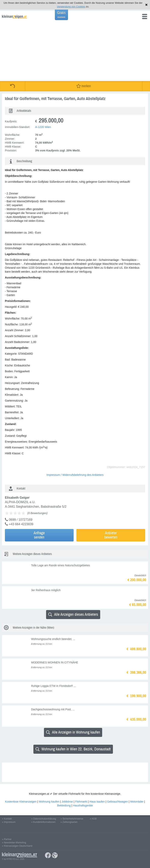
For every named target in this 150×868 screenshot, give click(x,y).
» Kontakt (7, 819)
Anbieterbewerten (111, 535)
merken (84, 86)
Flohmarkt (81, 802)
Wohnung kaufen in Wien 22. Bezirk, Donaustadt (73, 749)
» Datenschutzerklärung (44, 819)
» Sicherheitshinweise (72, 819)
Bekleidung (64, 805)
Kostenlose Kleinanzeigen (21, 802)
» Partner (7, 839)
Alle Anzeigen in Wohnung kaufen (73, 732)
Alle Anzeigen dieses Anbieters (73, 614)
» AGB (93, 819)
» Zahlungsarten (69, 822)
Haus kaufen (97, 802)
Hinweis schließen (146, 5)
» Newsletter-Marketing (14, 843)
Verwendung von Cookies (71, 7)
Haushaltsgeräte (83, 805)
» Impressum (9, 822)
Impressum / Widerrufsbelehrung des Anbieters (75, 475)
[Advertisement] (75, 52)
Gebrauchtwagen (117, 802)
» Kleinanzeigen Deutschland (17, 846)
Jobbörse (67, 802)
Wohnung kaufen (49, 802)
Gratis (61, 15)
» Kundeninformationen (43, 822)
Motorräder (137, 802)
